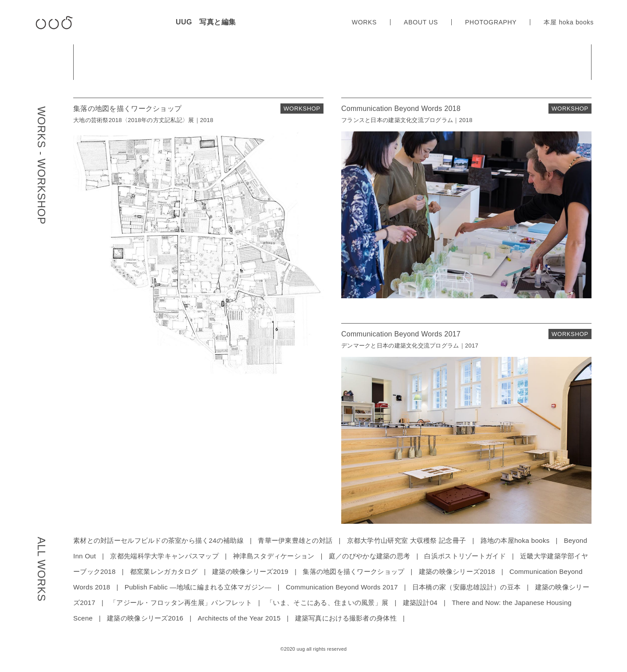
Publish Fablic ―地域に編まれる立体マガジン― (198, 587)
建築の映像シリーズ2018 (457, 571)
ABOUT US (421, 22)
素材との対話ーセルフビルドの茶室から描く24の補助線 (158, 540)
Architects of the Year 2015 (239, 618)
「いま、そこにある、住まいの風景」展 (327, 603)
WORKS (364, 22)
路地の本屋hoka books (515, 540)
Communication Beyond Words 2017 (342, 587)
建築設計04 (420, 603)
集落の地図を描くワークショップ (353, 571)
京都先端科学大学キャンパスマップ (164, 556)
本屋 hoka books (569, 22)
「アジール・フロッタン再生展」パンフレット (181, 603)
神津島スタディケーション (274, 556)
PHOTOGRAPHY (491, 22)
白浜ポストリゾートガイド (465, 556)
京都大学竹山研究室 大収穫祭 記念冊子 (407, 540)
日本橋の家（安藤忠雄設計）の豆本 (466, 587)
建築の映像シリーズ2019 (250, 571)
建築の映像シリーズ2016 (145, 618)
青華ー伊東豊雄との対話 (295, 540)
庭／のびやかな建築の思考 (369, 556)
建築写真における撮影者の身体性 (346, 618)
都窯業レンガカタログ (164, 571)
